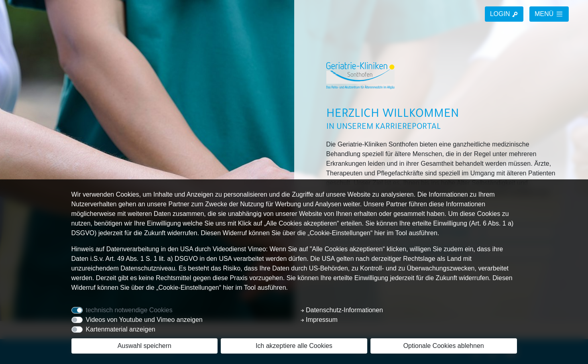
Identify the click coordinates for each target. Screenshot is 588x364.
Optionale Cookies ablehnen (444, 346)
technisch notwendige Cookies (129, 310)
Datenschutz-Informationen (342, 310)
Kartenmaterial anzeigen (121, 329)
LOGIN (504, 14)
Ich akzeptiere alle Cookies (294, 346)
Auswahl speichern (144, 346)
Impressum (319, 320)
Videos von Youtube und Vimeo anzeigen (144, 320)
